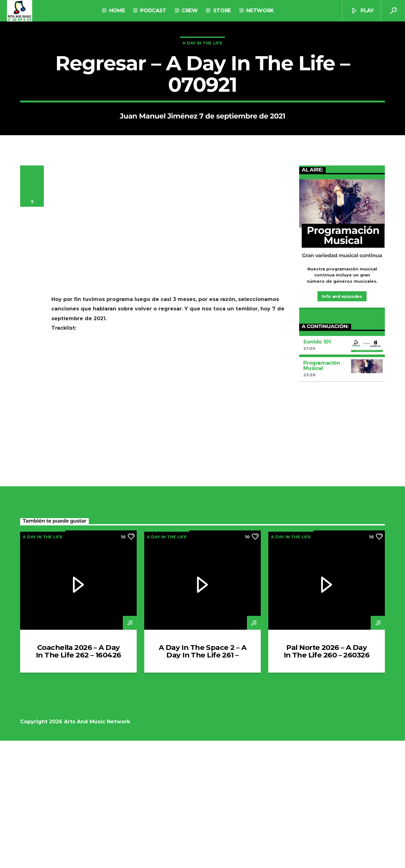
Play (362, 11)
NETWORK (260, 11)
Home (117, 11)
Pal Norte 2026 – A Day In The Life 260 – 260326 (327, 778)
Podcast (153, 11)
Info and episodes (342, 424)
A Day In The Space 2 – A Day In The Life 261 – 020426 (202, 782)
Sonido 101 (317, 469)
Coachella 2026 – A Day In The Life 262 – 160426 (78, 778)
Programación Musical (322, 493)
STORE (222, 11)
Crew (190, 11)
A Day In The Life (202, 107)
